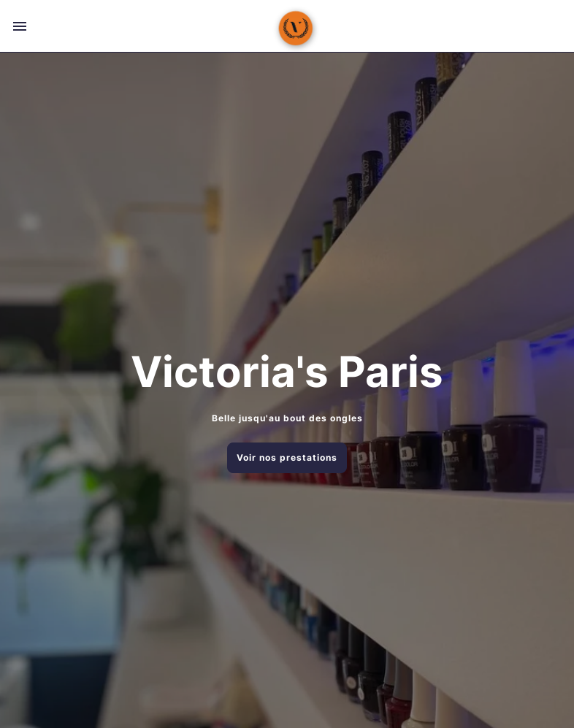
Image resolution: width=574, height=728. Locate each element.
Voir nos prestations (287, 457)
